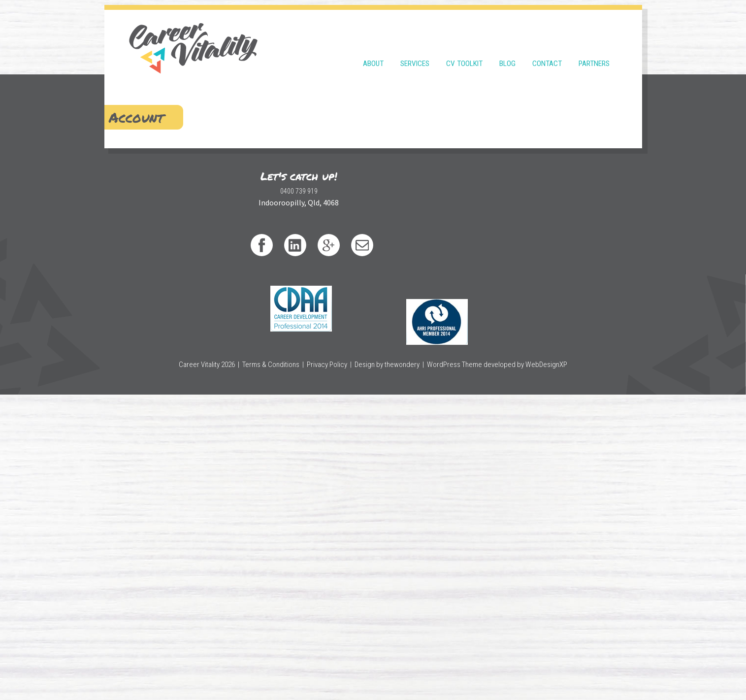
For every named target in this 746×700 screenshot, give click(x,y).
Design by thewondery (389, 670)
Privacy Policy (333, 670)
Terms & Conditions (280, 670)
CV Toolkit (464, 50)
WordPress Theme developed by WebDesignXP (490, 670)
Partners (594, 50)
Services (415, 50)
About (373, 50)
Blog (507, 50)
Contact (547, 50)
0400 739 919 (225, 625)
